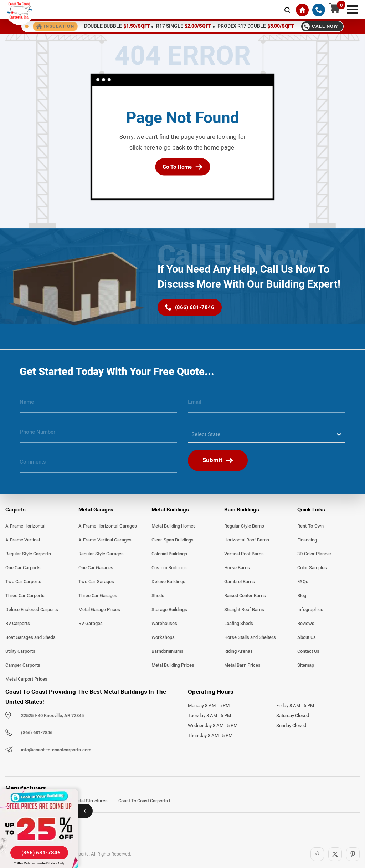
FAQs (303, 582)
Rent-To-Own (310, 526)
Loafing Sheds (239, 624)
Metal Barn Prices (242, 665)
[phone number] (98, 435)
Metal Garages (96, 510)
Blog (302, 596)
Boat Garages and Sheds (30, 637)
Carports (16, 510)
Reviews (306, 624)
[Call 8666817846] (322, 26)
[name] (98, 405)
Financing (307, 540)
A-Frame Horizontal (25, 526)
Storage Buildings (169, 610)
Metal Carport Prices (26, 679)
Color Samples (312, 568)
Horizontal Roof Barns (247, 540)
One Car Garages (96, 568)
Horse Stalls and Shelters (250, 637)
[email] (267, 405)
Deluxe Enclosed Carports (32, 610)
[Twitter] (335, 854)
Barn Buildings (242, 510)
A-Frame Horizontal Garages (108, 526)
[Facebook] (317, 854)
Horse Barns (237, 568)
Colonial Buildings (169, 554)
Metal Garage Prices (99, 610)
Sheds (158, 596)
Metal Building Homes (174, 526)
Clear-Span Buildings (173, 540)
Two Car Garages (96, 582)
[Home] (302, 10)
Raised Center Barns (245, 596)
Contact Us (308, 651)
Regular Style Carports (28, 554)
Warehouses (164, 624)
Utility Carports (20, 651)
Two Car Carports (23, 582)
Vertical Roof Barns (244, 554)
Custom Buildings (169, 568)
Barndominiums (168, 651)
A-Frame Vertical (23, 540)
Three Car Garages (98, 596)
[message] (98, 465)
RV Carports (18, 624)
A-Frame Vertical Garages (105, 540)
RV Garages (91, 624)
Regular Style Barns (244, 526)
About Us (307, 637)
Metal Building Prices (173, 665)
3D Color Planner (314, 554)
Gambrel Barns (240, 582)
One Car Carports (23, 568)
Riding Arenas (238, 651)
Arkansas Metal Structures (80, 801)
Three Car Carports (25, 596)
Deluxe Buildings (168, 582)
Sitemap (306, 665)
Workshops (163, 637)
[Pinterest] (353, 854)
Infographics (310, 610)
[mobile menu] (353, 9)
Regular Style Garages (101, 554)
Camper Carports (23, 665)
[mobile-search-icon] (287, 10)
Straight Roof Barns (244, 610)
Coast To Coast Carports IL (146, 801)
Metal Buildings (170, 510)
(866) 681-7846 (37, 733)
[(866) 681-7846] (319, 10)
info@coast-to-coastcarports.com (56, 750)
